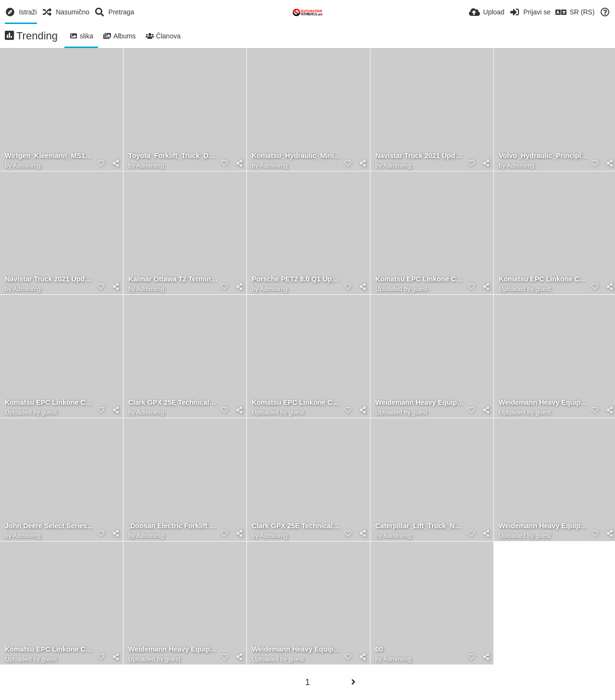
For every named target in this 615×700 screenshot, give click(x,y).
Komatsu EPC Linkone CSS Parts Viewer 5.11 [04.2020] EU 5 (49, 649)
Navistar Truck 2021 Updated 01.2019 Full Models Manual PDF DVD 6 (420, 156)
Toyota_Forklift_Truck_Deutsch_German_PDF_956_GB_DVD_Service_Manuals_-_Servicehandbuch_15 (173, 156)
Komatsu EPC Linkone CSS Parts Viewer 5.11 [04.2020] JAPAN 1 (49, 403)
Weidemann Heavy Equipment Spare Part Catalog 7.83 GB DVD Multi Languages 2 (543, 403)
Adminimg (27, 165)
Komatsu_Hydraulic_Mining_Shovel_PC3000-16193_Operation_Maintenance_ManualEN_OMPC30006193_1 (296, 156)
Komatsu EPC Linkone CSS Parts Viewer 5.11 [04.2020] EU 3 (420, 279)
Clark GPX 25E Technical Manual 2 (296, 526)
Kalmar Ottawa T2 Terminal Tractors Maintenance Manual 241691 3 (173, 279)
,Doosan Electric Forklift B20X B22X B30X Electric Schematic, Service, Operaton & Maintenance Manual (173, 526)
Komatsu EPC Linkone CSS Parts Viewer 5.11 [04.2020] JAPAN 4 (543, 279)
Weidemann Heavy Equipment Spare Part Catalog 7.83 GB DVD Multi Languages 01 (420, 403)
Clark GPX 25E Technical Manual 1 (173, 403)
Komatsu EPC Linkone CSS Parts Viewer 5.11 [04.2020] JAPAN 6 (296, 403)
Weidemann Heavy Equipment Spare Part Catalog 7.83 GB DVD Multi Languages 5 (543, 526)
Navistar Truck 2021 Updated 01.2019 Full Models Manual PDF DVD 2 (49, 279)
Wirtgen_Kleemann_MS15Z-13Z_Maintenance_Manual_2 (49, 156)
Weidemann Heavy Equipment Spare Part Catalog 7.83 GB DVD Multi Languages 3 (173, 649)
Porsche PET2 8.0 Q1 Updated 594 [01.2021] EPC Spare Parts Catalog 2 (296, 279)
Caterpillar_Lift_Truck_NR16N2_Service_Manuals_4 (420, 526)
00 (379, 649)
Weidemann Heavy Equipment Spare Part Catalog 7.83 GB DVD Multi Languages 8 (296, 649)
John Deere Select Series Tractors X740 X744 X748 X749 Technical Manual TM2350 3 (49, 526)
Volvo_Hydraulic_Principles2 (543, 156)
